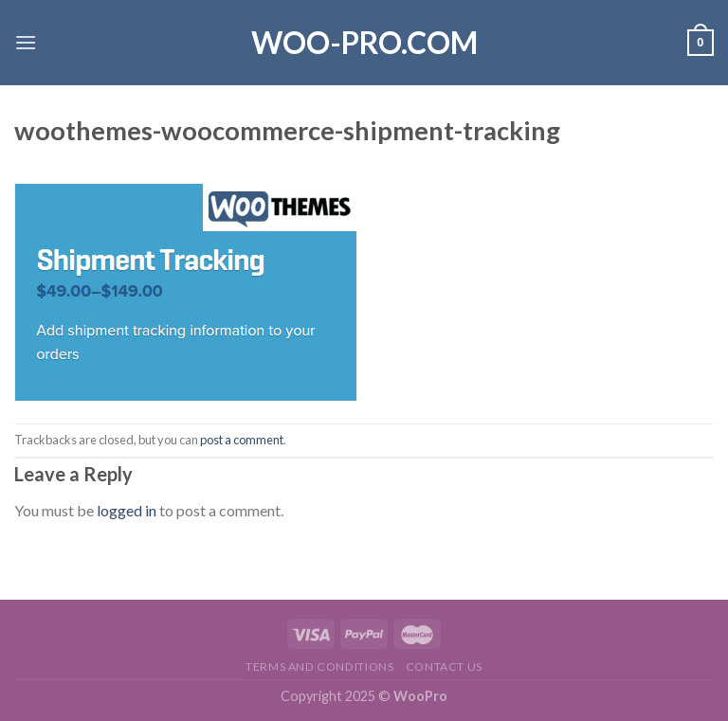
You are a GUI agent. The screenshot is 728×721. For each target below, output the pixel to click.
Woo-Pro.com (364, 43)
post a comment (242, 440)
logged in (127, 510)
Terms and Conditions (319, 667)
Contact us (444, 667)
